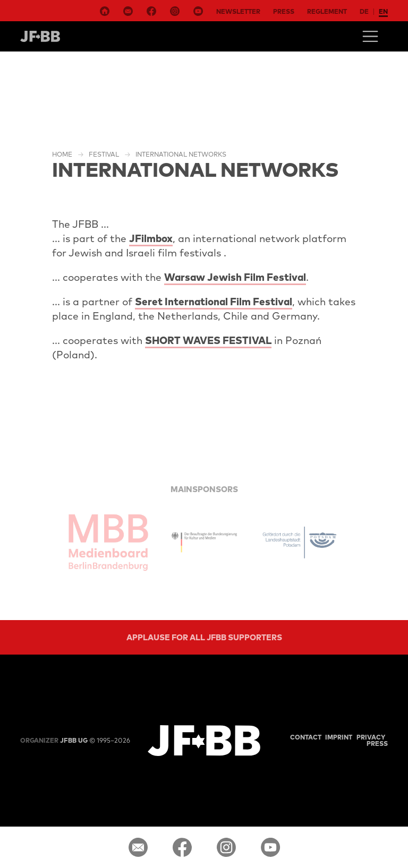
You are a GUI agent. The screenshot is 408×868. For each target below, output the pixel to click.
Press (284, 11)
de (364, 11)
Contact (306, 737)
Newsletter (238, 11)
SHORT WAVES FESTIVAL (208, 340)
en (383, 11)
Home (62, 154)
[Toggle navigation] (370, 36)
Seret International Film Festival (214, 302)
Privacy (371, 737)
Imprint (339, 737)
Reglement (327, 11)
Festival (104, 154)
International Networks (181, 154)
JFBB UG (54, 740)
